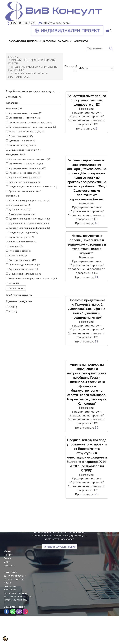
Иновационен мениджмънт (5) (24, 182)
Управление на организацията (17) (27, 168)
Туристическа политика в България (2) (29, 228)
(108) (16, 154)
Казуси (8, 583)
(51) (22, 242)
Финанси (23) (16, 246)
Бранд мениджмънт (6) (21, 136)
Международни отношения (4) (25, 274)
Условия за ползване (103, 638)
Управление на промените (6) (24, 173)
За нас (8, 558)
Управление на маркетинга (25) (25, 113)
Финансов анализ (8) (20, 251)
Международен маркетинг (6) (24, 150)
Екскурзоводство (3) (20, 205)
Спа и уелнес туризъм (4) (22, 214)
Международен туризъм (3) (23, 233)
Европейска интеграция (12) (24, 269)
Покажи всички (16, 288)
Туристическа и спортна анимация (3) (29, 223)
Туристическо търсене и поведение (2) (29, 219)
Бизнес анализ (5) (18, 255)
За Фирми (64, 41)
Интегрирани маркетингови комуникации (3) (32, 127)
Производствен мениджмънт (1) (26, 191)
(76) (14, 109)
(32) (13, 196)
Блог (7, 562)
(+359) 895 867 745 (23, 23)
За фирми (10, 586)
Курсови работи (14, 579)
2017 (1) (13, 312)
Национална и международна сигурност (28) (33, 278)
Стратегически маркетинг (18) (25, 118)
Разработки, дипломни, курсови (32, 41)
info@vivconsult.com (56, 23)
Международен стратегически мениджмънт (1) (34, 187)
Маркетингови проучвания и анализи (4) (30, 122)
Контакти (80, 41)
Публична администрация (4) (24, 265)
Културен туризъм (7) (20, 210)
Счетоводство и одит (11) (22, 260)
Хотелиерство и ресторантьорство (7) (29, 200)
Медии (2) (14, 283)
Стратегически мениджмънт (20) (26, 164)
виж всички (14, 97)
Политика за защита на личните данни (64, 638)
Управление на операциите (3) (25, 177)
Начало (13, 57)
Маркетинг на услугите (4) (23, 145)
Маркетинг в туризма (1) (22, 237)
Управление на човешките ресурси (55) (30, 159)
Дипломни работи (15, 576)
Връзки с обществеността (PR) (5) (26, 132)
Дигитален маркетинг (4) (22, 141)
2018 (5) (13, 307)
